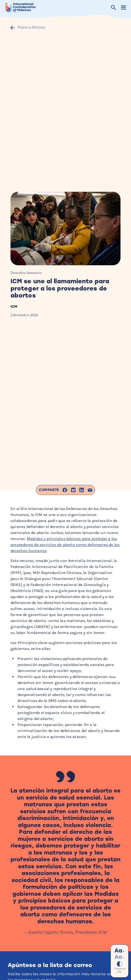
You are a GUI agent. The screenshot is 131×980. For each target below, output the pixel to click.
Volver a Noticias (31, 28)
